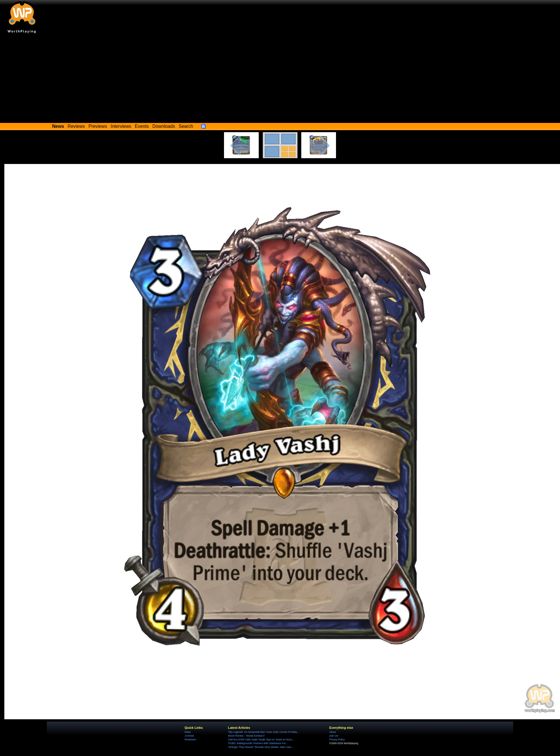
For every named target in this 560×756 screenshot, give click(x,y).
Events (142, 126)
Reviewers (190, 740)
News (188, 732)
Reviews (76, 126)
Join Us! (334, 736)
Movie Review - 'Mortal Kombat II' (246, 736)
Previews (98, 126)
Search (186, 126)
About (333, 732)
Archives (189, 736)
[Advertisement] (280, 80)
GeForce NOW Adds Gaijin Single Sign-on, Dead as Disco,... (261, 740)
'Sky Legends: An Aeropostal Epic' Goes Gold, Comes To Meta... (264, 732)
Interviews (121, 126)
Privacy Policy (337, 740)
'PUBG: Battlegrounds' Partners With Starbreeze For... (258, 743)
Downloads (164, 126)
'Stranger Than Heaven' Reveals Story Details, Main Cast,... (261, 747)
